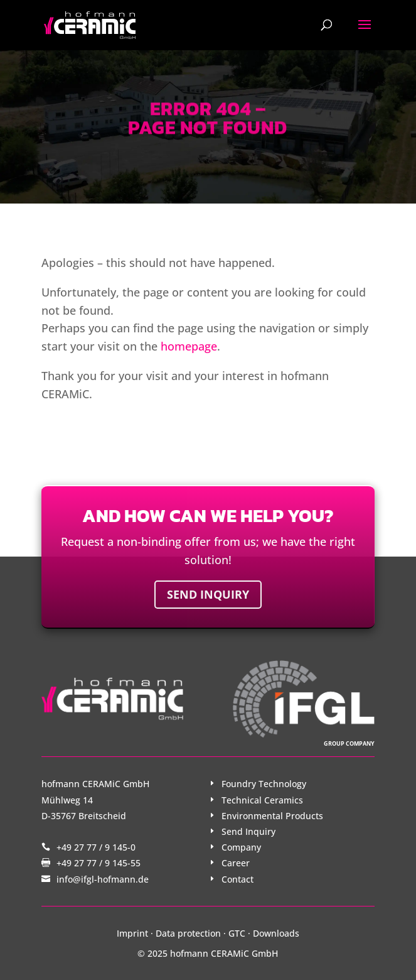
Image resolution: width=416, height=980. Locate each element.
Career (236, 863)
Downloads (276, 933)
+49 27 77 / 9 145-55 (99, 863)
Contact (237, 879)
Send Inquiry (248, 831)
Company (241, 847)
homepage (189, 346)
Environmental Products (272, 816)
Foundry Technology (264, 784)
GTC (237, 933)
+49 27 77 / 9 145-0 (96, 847)
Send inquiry (208, 594)
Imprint (132, 933)
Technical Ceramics (262, 800)
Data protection (188, 933)
